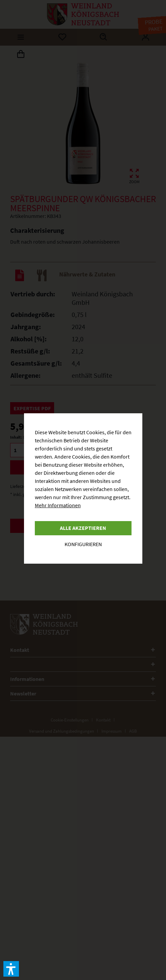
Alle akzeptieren (83, 528)
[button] (11, 969)
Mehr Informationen (58, 505)
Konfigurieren (83, 544)
